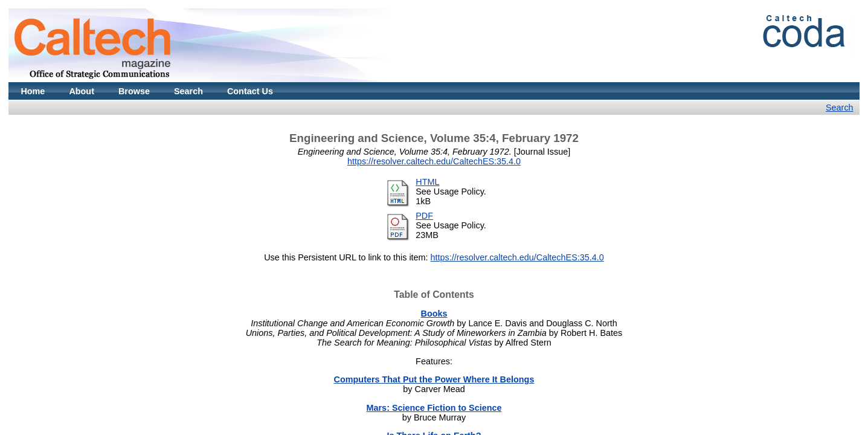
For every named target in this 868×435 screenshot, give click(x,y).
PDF (424, 216)
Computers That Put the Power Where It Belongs (434, 379)
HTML (427, 182)
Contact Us (250, 91)
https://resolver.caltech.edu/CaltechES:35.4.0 (434, 161)
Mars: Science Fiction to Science (434, 408)
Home (33, 91)
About (82, 91)
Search (188, 91)
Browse (134, 91)
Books (434, 314)
